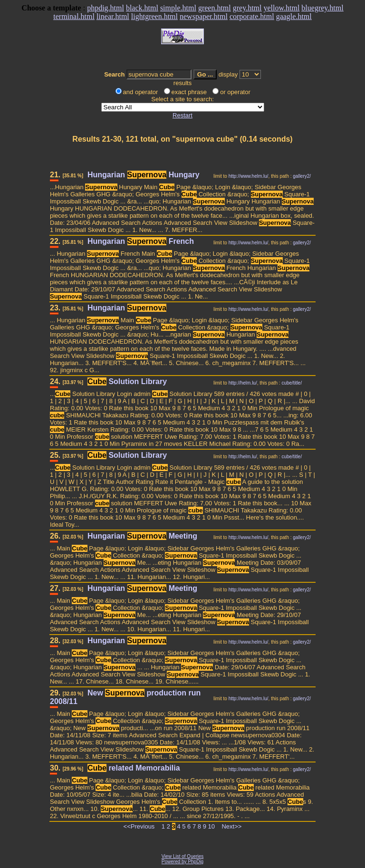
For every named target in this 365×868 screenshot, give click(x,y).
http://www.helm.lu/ (249, 176)
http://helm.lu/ (243, 383)
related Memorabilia (134, 768)
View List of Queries (183, 856)
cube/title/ (292, 383)
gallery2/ (302, 176)
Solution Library (127, 381)
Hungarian (127, 308)
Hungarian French (141, 241)
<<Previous (139, 826)
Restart (182, 115)
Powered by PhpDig (182, 862)
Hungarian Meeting (142, 536)
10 (211, 826)
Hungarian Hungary (144, 175)
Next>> (231, 826)
